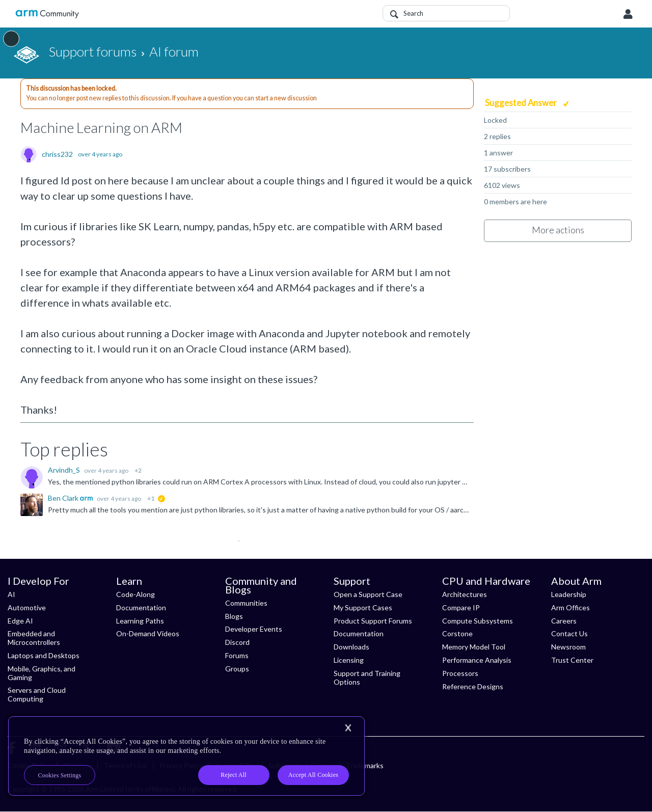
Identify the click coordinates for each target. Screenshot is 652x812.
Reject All (234, 775)
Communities (246, 603)
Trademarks (365, 765)
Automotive (27, 607)
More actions (558, 230)
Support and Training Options (367, 678)
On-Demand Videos (148, 633)
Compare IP (461, 607)
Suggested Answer (522, 103)
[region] (186, 756)
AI (11, 594)
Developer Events (254, 629)
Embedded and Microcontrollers (34, 638)
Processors (460, 673)
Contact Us (569, 633)
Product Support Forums (373, 621)
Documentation (141, 607)
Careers (564, 621)
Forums (237, 655)
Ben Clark (64, 498)
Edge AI (20, 621)
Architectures (465, 594)
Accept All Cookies (313, 775)
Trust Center (572, 660)
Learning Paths (140, 621)
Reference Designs (473, 686)
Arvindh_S (65, 470)
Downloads (351, 647)
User (628, 14)
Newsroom (568, 647)
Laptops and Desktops (44, 655)
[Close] (348, 728)
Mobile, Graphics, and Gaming (42, 673)
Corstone (457, 633)
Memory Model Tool (474, 647)
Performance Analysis (477, 660)
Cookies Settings (60, 775)
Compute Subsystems (478, 621)
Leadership (569, 594)
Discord (237, 642)
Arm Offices (570, 607)
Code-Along (135, 594)
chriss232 (57, 154)
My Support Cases (363, 607)
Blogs (234, 616)
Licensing (349, 660)
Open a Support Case (368, 594)
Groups (237, 669)
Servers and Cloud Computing (37, 694)
